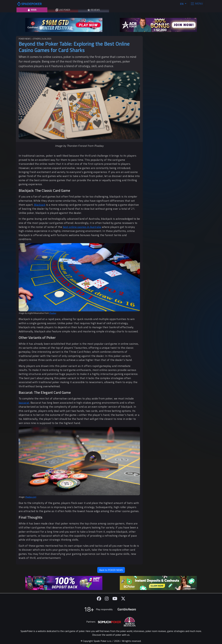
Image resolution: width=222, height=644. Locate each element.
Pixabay (53, 313)
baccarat (24, 403)
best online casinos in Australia (82, 227)
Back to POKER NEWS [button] (111, 570)
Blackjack (40, 205)
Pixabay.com (31, 497)
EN (182, 4)
